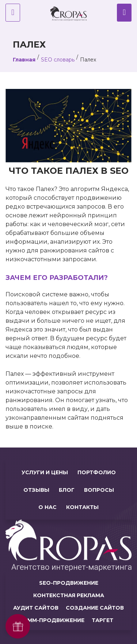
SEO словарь (58, 60)
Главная (24, 60)
